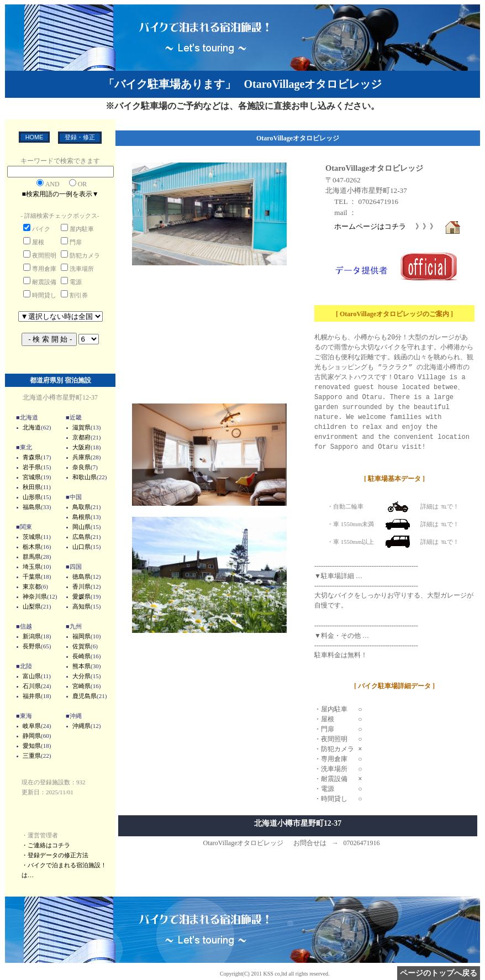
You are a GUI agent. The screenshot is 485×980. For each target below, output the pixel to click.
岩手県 (32, 467)
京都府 (81, 437)
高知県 (81, 606)
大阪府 (81, 447)
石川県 (32, 686)
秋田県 (32, 487)
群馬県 (32, 557)
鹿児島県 (85, 696)
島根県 (81, 517)
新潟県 (32, 636)
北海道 (32, 427)
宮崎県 (81, 686)
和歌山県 (85, 477)
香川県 (81, 586)
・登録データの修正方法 (55, 855)
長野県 (32, 646)
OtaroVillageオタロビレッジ (374, 168)
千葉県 (32, 577)
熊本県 (81, 666)
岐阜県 (32, 726)
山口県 (81, 547)
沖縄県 (81, 726)
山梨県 (32, 606)
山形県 (32, 497)
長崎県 (81, 656)
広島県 (81, 537)
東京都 (32, 586)
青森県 (32, 457)
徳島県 (81, 577)
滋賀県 (81, 427)
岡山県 (81, 527)
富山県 (32, 676)
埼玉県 (32, 567)
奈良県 (81, 467)
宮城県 (32, 477)
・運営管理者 (40, 835)
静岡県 (32, 736)
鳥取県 (81, 507)
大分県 (81, 676)
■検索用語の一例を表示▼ (60, 194)
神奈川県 (35, 596)
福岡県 (81, 636)
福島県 (32, 507)
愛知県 (32, 746)
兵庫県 (81, 457)
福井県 (32, 696)
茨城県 (32, 537)
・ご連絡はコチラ (46, 845)
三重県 (32, 756)
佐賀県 (81, 646)
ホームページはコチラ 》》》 (398, 226)
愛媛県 (81, 596)
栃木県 (32, 547)
